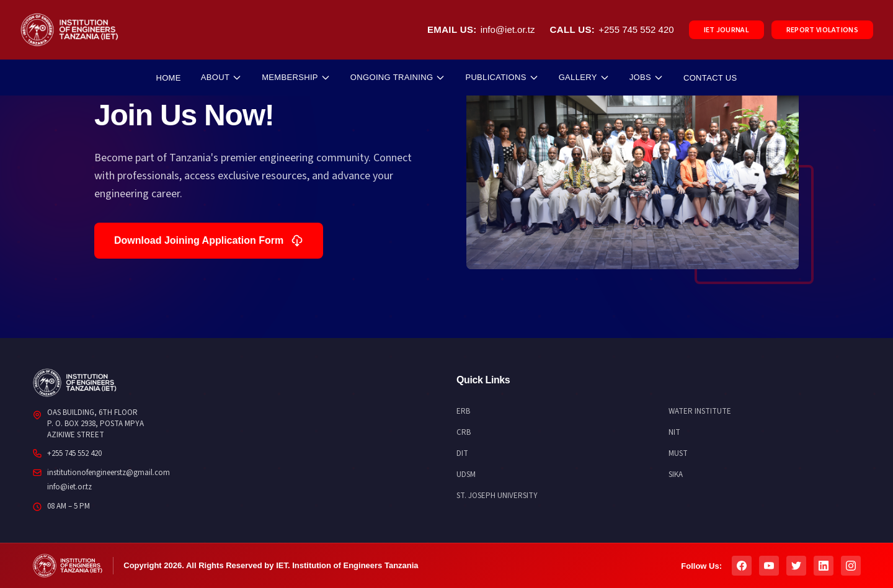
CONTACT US (710, 78)
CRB (464, 432)
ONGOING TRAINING (398, 78)
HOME (168, 78)
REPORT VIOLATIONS (822, 30)
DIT (462, 453)
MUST (678, 453)
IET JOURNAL (726, 30)
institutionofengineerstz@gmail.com (109, 473)
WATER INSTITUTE (700, 411)
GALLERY (584, 78)
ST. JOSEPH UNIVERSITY (497, 496)
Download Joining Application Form (209, 241)
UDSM (466, 474)
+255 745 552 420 (636, 29)
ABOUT (221, 78)
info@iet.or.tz (508, 29)
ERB (463, 411)
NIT (674, 432)
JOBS (646, 78)
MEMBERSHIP (296, 78)
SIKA (676, 474)
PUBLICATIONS (502, 78)
